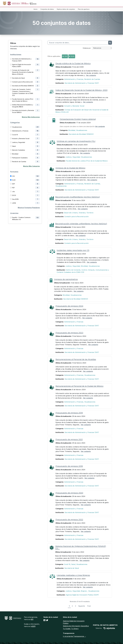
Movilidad (15, 154)
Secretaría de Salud (18, 78)
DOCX (14, 195)
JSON (14, 203)
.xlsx (14, 192)
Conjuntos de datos (47, 9)
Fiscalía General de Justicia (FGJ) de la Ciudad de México (23, 100)
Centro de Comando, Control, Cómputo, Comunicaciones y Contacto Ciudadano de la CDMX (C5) (23, 92)
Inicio (36, 9)
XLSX (14, 180)
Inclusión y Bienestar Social (21, 139)
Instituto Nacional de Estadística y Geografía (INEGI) (23, 106)
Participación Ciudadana (20, 158)
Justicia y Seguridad (19, 142)
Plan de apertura (84, 9)
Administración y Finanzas (20, 131)
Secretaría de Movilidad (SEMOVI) (23, 86)
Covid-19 (15, 135)
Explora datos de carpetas (66, 9)
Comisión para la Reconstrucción (22, 82)
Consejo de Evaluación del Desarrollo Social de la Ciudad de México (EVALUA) (23, 72)
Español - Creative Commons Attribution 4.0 (21, 218)
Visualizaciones (17, 127)
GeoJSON (15, 199)
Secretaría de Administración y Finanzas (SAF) (22, 60)
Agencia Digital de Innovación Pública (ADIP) (22, 65)
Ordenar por (87, 48)
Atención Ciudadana (18, 150)
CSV (14, 176)
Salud (14, 146)
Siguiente (82, 606)
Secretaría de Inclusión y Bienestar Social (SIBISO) (23, 111)
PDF (13, 188)
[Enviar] (110, 43)
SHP (13, 184)
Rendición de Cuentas (19, 162)
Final (89, 606)
